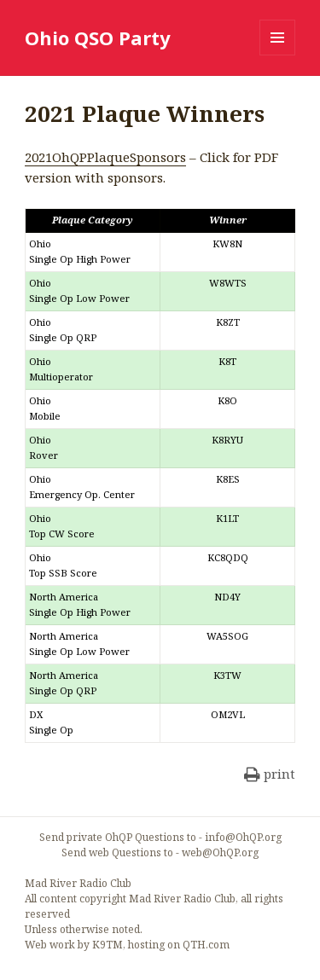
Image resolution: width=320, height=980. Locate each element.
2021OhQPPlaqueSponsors (105, 157)
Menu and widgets (278, 55)
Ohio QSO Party (98, 38)
